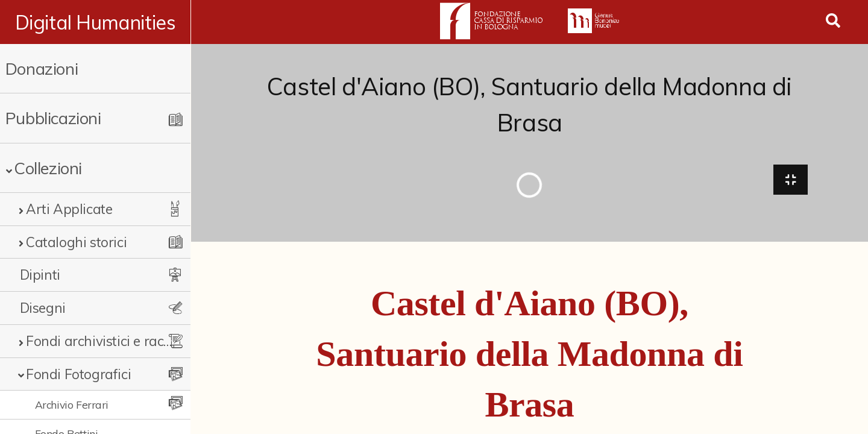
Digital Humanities (96, 22)
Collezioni (48, 168)
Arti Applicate (69, 209)
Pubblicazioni (53, 118)
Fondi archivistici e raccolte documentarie (99, 341)
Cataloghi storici (76, 242)
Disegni (43, 308)
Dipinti (40, 275)
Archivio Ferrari (72, 404)
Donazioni (42, 68)
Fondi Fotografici (78, 374)
